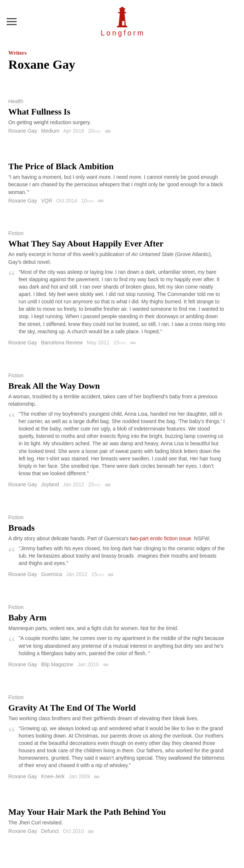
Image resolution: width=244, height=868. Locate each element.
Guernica (51, 574)
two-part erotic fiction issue (161, 538)
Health (16, 101)
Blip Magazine (57, 664)
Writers (18, 53)
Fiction (16, 233)
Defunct (50, 831)
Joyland (50, 484)
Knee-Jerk (53, 776)
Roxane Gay (23, 131)
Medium (50, 131)
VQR (47, 201)
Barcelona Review (62, 343)
